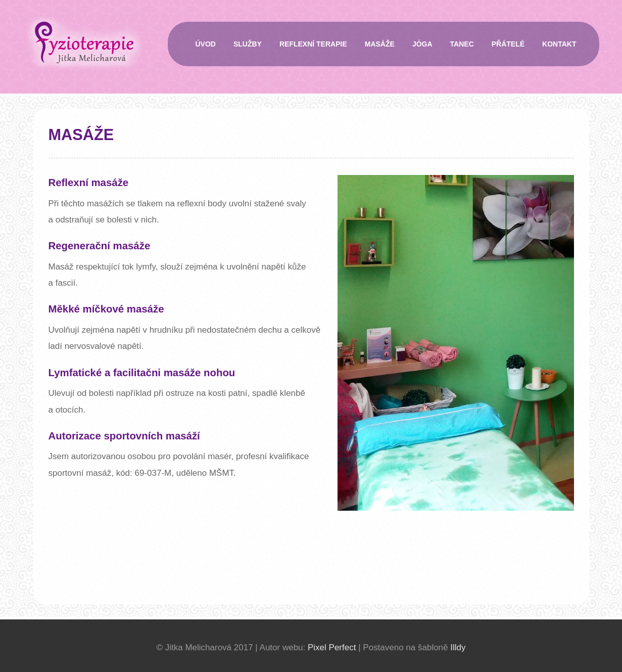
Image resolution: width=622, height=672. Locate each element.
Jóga (422, 44)
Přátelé (508, 44)
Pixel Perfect (332, 647)
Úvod (206, 44)
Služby (248, 44)
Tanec (462, 44)
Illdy (458, 647)
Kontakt (559, 44)
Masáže (380, 44)
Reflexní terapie (313, 44)
